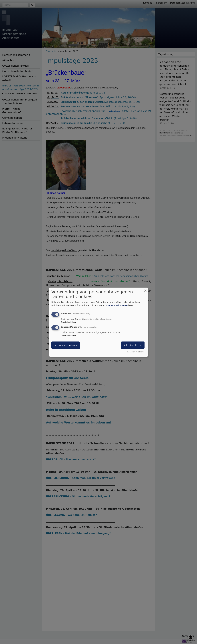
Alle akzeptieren (133, 345)
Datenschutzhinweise (116, 305)
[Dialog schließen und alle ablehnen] (145, 289)
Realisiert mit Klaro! (136, 352)
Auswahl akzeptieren (66, 345)
